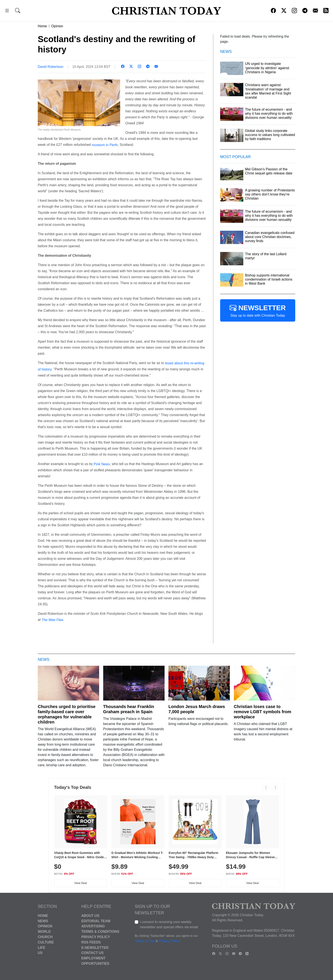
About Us (90, 916)
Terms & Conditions (100, 932)
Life (42, 947)
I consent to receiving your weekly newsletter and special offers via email (169, 924)
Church (45, 937)
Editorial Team (96, 921)
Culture (46, 942)
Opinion (57, 26)
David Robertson (51, 67)
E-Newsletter (95, 947)
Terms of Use (145, 941)
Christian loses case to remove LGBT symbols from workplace (263, 712)
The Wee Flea (52, 620)
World (44, 932)
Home (42, 26)
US (40, 953)
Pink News (102, 464)
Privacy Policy (96, 937)
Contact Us (92, 953)
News (43, 921)
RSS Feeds (91, 942)
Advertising (93, 926)
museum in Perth (105, 145)
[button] (7, 11)
